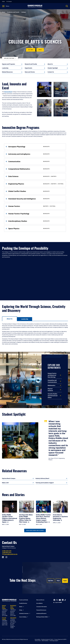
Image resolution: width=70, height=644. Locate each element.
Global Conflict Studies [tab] (36, 191)
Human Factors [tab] (36, 206)
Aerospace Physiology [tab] (36, 147)
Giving (21, 610)
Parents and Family (24, 600)
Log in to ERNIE (58, 602)
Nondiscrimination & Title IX (47, 639)
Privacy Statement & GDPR (60, 639)
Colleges (24, 12)
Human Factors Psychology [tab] (36, 214)
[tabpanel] (35, 334)
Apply (40, 50)
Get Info (31, 50)
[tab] (10, 319)
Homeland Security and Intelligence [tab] (36, 199)
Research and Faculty (31, 64)
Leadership (5, 68)
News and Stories (30, 72)
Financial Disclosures (41, 610)
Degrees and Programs (9, 64)
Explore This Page (9, 58)
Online (3, 2)
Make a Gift (5, 483)
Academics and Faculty (13, 12)
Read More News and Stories (35, 530)
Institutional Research (41, 613)
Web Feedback (45, 641)
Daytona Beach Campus (9, 478)
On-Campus (9, 2)
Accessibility (37, 639)
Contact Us (51, 72)
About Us (50, 64)
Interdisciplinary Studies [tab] (36, 221)
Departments (28, 68)
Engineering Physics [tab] (36, 184)
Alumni (21, 607)
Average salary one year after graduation (61, 107)
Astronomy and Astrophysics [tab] (36, 154)
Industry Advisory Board (42, 478)
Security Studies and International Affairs (53, 396)
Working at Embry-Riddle (42, 617)
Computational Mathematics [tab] (36, 169)
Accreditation (39, 603)
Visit (58, 581)
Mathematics (51, 385)
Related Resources (7, 72)
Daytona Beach (8, 92)
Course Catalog (23, 617)
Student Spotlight (53, 68)
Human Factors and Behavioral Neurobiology (52, 375)
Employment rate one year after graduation (44, 107)
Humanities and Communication (52, 381)
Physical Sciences (50, 390)
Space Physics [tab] (36, 229)
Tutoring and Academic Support (45, 483)
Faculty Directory (23, 603)
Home (4, 12)
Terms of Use (38, 641)
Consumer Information (42, 607)
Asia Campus (13, 618)
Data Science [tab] (36, 176)
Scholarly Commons (24, 613)
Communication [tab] (36, 161)
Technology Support (54, 641)
